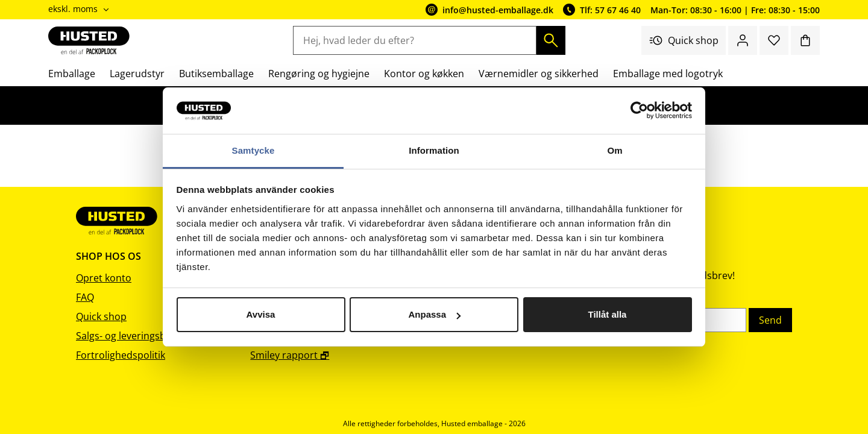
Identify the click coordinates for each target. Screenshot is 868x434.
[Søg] (551, 40)
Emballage (72, 74)
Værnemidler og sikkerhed (539, 74)
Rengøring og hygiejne (319, 74)
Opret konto (104, 278)
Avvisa (261, 314)
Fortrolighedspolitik (121, 355)
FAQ (85, 297)
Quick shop (684, 40)
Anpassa (434, 314)
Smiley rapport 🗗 (290, 355)
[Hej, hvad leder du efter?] (414, 40)
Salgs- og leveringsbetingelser (143, 336)
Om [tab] (615, 150)
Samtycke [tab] (253, 150)
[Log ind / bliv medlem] (743, 40)
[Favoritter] (774, 40)
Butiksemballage (216, 74)
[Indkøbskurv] (805, 40)
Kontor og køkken (424, 74)
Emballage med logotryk (668, 74)
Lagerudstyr (137, 74)
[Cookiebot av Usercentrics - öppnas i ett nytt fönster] (639, 111)
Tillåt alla (608, 314)
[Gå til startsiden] (89, 40)
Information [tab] (434, 150)
